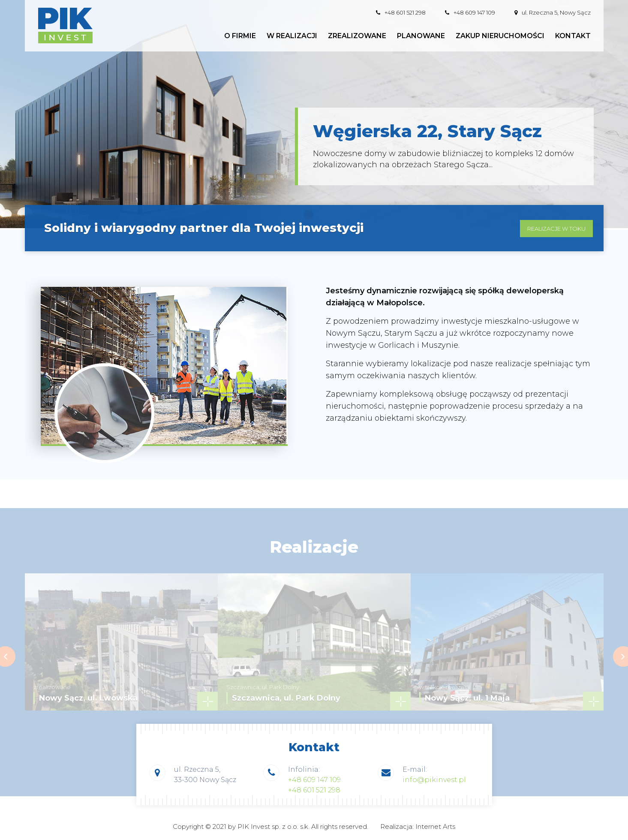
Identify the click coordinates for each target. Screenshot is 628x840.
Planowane (421, 36)
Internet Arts (435, 826)
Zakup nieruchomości (500, 36)
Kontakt (573, 36)
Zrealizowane (357, 36)
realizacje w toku (556, 236)
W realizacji (292, 36)
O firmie (240, 36)
